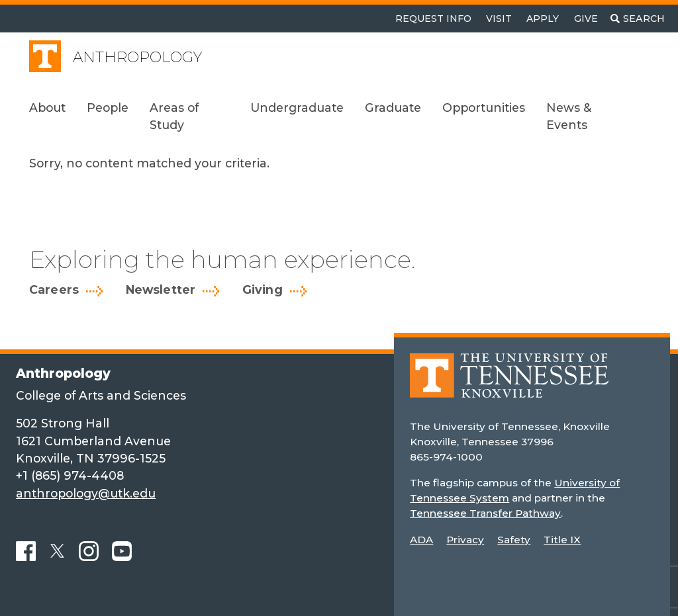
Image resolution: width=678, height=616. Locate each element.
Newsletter (161, 290)
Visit (499, 19)
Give (586, 19)
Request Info (433, 19)
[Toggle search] (638, 19)
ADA (421, 540)
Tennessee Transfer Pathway (485, 513)
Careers (54, 290)
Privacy (465, 540)
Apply (543, 19)
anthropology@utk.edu (86, 493)
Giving (263, 290)
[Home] (509, 385)
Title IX (562, 540)
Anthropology (137, 57)
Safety (514, 540)
